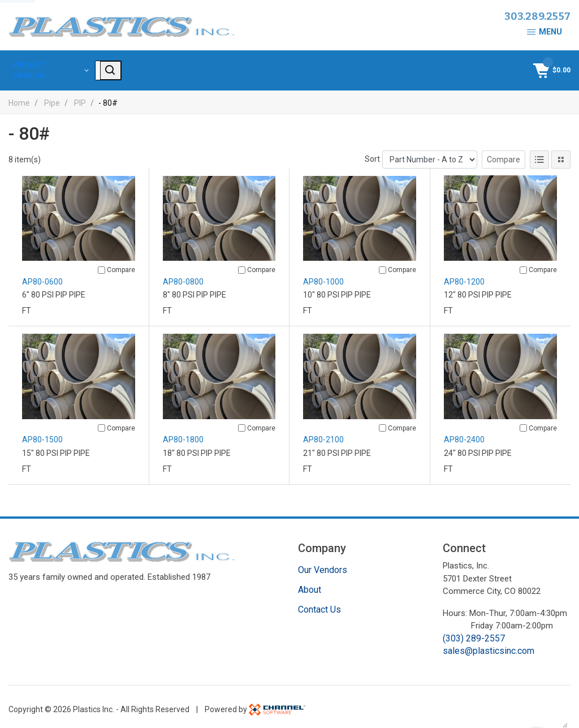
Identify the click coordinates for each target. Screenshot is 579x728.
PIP (80, 97)
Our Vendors (323, 564)
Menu (545, 32)
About (310, 584)
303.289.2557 (537, 16)
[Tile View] (561, 154)
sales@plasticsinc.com (489, 645)
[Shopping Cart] (550, 67)
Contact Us (319, 604)
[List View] (539, 154)
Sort (372, 153)
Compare (504, 154)
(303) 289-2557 (474, 633)
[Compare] (101, 264)
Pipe (52, 97)
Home (19, 97)
